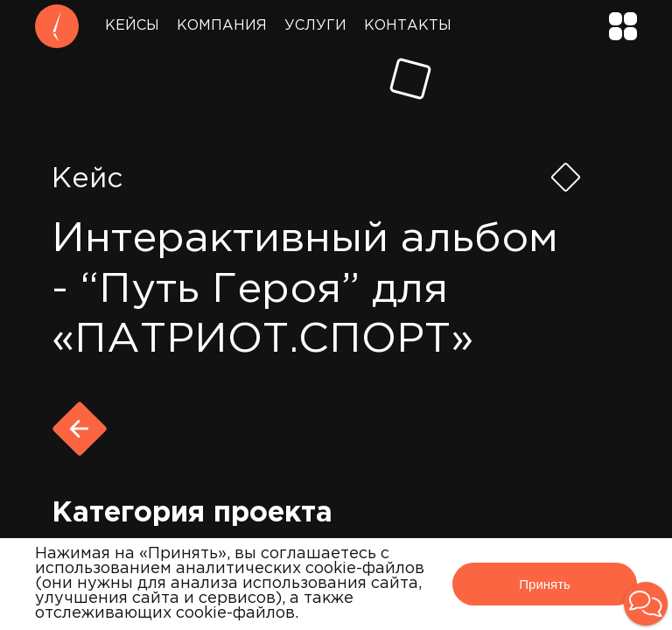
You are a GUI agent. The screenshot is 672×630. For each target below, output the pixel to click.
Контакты (408, 26)
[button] (646, 604)
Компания (222, 26)
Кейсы (132, 26)
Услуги (315, 26)
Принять (545, 584)
